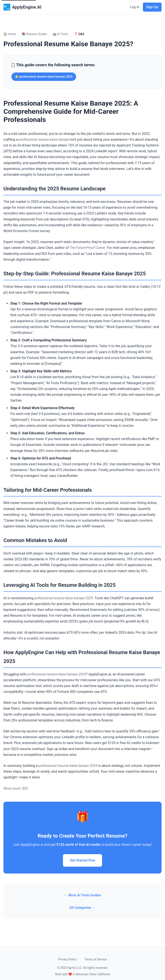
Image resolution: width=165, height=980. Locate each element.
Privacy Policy (67, 959)
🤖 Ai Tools (60, 34)
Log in (135, 7)
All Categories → (82, 908)
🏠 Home (10, 34)
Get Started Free (82, 860)
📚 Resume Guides (34, 34)
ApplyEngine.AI (22, 7)
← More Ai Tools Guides (82, 895)
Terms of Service (95, 959)
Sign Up (152, 7)
